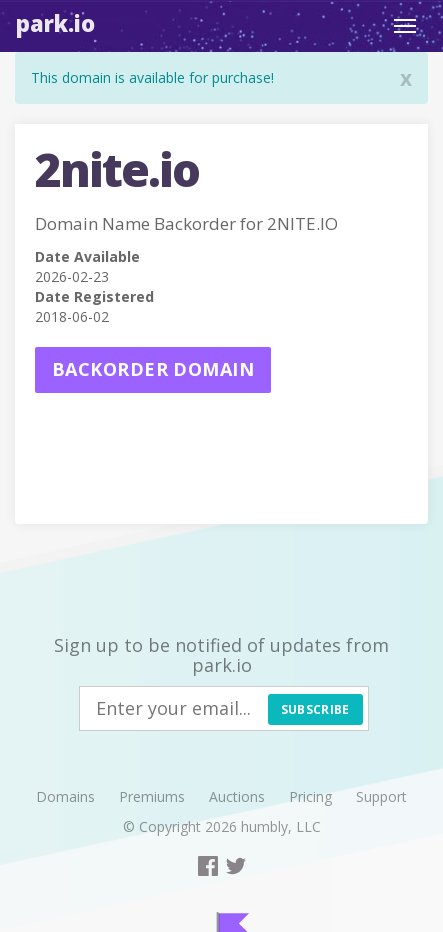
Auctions (237, 796)
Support (381, 796)
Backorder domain (153, 369)
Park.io (55, 23)
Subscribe (315, 709)
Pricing (310, 796)
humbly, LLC (281, 826)
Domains (65, 796)
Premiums (152, 796)
